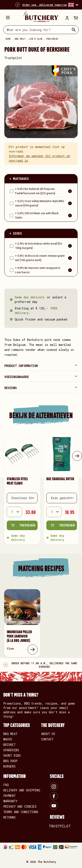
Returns (9, 817)
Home (8, 39)
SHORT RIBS (12, 755)
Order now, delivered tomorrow (44, 5)
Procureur (52, 39)
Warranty (10, 801)
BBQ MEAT (10, 734)
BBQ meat (20, 39)
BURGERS (9, 766)
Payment (9, 796)
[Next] (77, 456)
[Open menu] (8, 18)
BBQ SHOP (10, 761)
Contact (47, 739)
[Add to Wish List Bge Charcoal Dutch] (49, 441)
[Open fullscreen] (41, 102)
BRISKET (9, 745)
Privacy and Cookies (20, 806)
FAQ (6, 785)
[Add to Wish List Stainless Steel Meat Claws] (10, 441)
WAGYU (8, 739)
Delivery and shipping (22, 790)
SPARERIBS (11, 750)
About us (48, 734)
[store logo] (39, 17)
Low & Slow (36, 39)
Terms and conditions (21, 812)
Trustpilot (13, 58)
